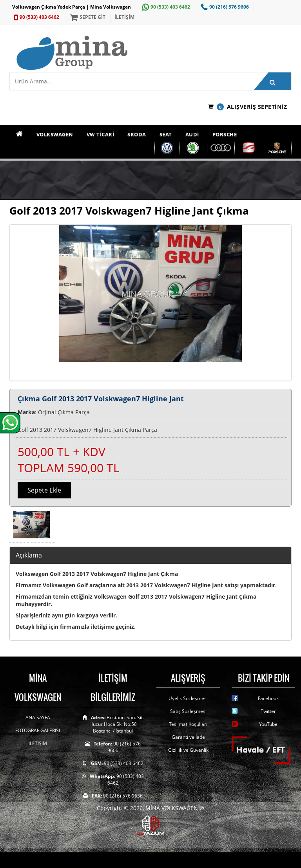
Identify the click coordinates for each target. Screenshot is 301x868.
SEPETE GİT (87, 17)
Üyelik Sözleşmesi (188, 698)
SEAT (166, 134)
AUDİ (192, 134)
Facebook (268, 698)
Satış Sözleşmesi (188, 711)
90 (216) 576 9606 (224, 7)
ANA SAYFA (38, 717)
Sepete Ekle (44, 490)
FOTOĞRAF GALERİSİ (38, 730)
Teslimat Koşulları (188, 724)
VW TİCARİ (101, 134)
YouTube (268, 724)
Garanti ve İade (188, 737)
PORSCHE (225, 134)
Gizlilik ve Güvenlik (188, 750)
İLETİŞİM (124, 17)
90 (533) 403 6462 (165, 7)
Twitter (268, 711)
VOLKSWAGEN (55, 134)
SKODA (137, 134)
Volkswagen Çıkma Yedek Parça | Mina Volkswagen (72, 7)
